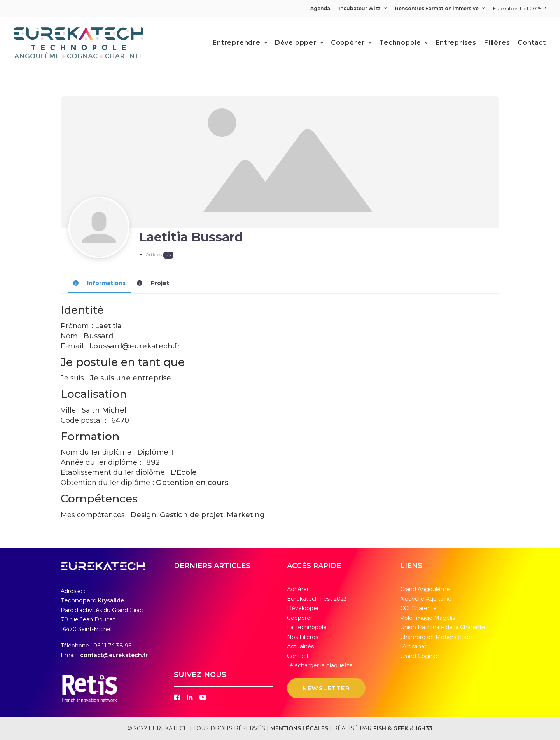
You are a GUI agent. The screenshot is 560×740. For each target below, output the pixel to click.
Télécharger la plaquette (320, 665)
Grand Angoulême (425, 589)
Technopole (403, 43)
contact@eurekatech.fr (114, 655)
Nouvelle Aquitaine (426, 599)
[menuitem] (322, 8)
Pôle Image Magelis (428, 618)
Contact (532, 43)
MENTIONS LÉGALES (299, 728)
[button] (177, 698)
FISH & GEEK (391, 728)
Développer (299, 43)
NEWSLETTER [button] (326, 688)
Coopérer (351, 43)
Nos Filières (303, 637)
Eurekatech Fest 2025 (520, 8)
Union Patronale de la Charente (443, 627)
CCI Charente (418, 608)
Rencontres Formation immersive (440, 8)
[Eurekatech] (79, 43)
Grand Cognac (419, 656)
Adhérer (298, 589)
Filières (497, 43)
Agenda (320, 8)
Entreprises (456, 43)
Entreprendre (240, 43)
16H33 (424, 728)
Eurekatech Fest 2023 (317, 599)
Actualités (300, 646)
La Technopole (307, 627)
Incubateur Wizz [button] (363, 8)
